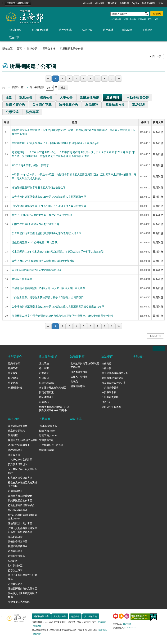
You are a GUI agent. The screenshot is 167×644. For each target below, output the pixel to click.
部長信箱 (112, 3)
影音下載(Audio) (48, 435)
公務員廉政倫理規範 (113, 378)
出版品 (74, 382)
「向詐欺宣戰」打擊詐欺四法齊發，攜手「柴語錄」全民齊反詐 (48, 297)
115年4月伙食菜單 (22, 279)
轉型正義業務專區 (18, 546)
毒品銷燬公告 (15, 537)
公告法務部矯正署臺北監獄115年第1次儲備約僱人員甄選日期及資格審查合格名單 (58, 307)
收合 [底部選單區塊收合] (159, 348)
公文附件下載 (42, 105)
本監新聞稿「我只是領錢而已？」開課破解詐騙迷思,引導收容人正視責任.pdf (55, 143)
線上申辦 (44, 368)
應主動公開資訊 (16, 431)
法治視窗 (87, 30)
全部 (9, 98)
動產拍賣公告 (15, 105)
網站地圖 (88, 3)
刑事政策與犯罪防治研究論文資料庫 (85, 365)
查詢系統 (44, 364)
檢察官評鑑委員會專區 (20, 478)
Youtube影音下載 (48, 426)
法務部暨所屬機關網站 (18, 3)
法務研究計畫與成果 (19, 445)
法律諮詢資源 (46, 383)
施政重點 (13, 378)
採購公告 (46, 98)
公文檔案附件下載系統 (51, 445)
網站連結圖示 (46, 450)
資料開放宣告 (91, 616)
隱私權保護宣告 (41, 616)
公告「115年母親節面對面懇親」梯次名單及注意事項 (42, 215)
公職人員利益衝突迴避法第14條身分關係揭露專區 (23, 530)
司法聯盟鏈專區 (16, 556)
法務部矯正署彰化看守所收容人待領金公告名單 (39, 188)
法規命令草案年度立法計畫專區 (23, 577)
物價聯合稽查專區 (18, 542)
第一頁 (48, 79)
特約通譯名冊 (46, 397)
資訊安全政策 (60, 616)
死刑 (150, 19)
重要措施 (13, 383)
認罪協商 (142, 19)
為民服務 (92, 105)
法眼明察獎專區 (110, 397)
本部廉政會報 (109, 392)
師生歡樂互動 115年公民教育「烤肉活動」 (36, 242)
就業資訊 (44, 402)
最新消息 (113, 98)
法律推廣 (107, 368)
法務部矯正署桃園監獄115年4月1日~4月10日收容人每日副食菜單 (48, 288)
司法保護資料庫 (79, 372)
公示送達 (12, 112)
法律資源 (107, 364)
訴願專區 (13, 435)
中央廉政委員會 (110, 388)
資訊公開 (127, 30)
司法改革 (14, 38)
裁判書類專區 (15, 551)
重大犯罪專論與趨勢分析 (115, 373)
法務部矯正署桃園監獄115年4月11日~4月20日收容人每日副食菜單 (49, 206)
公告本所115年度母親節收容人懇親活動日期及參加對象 (43, 261)
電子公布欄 (49, 49)
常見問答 (124, 3)
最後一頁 (119, 79)
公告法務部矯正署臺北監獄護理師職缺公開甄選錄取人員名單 (46, 233)
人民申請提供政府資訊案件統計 (23, 471)
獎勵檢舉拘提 (115, 105)
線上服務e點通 (40, 30)
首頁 (161, 3)
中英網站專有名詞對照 (20, 460)
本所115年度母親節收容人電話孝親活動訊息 (37, 270)
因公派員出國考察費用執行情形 (23, 595)
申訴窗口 (44, 378)
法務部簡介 (15, 30)
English (135, 3)
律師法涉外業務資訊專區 (52, 388)
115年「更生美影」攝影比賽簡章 (30, 165)
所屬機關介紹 (15, 388)
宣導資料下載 (46, 440)
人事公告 (66, 98)
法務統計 (108, 30)
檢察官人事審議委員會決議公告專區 (23, 484)
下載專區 (148, 30)
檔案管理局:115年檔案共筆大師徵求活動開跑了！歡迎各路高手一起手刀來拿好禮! (58, 252)
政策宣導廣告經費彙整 (20, 496)
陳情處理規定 (46, 392)
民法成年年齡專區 (111, 407)
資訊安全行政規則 (18, 464)
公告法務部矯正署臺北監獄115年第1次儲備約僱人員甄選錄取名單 (49, 197)
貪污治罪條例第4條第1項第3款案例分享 (23, 517)
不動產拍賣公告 (138, 98)
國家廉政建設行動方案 (114, 383)
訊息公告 (26, 98)
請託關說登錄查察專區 (20, 501)
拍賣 (156, 19)
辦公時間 (37, 626)
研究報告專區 (78, 386)
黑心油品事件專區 (18, 510)
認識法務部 (14, 364)
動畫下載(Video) (48, 431)
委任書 (133, 19)
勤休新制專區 (15, 566)
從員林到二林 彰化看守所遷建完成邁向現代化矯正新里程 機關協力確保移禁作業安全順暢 (63, 316)
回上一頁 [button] (157, 56)
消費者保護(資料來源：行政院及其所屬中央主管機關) (54, 409)
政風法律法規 (89, 98)
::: (2, 3)
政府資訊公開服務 (18, 426)
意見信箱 (75, 616)
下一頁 (112, 79)
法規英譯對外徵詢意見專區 (23, 589)
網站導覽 (100, 3)
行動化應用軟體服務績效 (21, 505)
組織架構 (13, 368)
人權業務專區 (15, 584)
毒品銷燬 (138, 105)
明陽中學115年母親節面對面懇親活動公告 (35, 224)
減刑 (126, 19)
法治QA (106, 402)
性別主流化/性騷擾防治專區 (23, 440)
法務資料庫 (65, 30)
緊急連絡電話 (149, 3)
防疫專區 (32, 112)
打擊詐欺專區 (15, 570)
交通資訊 (102, 622)
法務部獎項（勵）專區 (20, 524)
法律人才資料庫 (79, 377)
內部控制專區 (15, 491)
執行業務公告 (68, 105)
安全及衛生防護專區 (19, 602)
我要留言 (44, 373)
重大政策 (13, 373)
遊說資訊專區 (15, 450)
